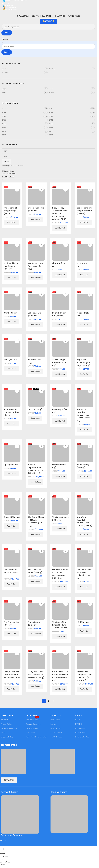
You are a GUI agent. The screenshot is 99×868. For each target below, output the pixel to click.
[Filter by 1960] (70, 131)
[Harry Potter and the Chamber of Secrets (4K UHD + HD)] (12, 660)
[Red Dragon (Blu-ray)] (61, 397)
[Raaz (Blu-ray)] (12, 347)
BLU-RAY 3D (55, 728)
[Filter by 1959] (23, 131)
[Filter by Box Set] (23, 73)
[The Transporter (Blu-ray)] (12, 610)
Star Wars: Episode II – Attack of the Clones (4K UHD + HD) (85, 415)
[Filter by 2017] (69, 116)
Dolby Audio (80, 728)
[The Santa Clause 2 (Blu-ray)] (61, 505)
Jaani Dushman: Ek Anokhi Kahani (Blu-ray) (11, 412)
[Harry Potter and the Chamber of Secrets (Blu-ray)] (36, 660)
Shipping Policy (7, 737)
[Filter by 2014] (22, 116)
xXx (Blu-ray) (83, 622)
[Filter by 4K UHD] (70, 69)
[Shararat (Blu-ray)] (61, 251)
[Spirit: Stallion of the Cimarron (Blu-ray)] (12, 251)
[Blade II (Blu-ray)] (12, 505)
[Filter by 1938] (23, 120)
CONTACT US (9, 780)
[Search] (49, 27)
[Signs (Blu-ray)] (12, 452)
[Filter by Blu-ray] (23, 69)
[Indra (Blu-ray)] (36, 397)
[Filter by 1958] (70, 128)
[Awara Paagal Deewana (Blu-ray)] (61, 347)
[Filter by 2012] (69, 112)
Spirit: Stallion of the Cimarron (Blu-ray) (11, 266)
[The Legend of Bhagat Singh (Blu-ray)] (12, 196)
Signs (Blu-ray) (11, 465)
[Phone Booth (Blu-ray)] (36, 610)
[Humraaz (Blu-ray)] (85, 251)
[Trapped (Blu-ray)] (85, 301)
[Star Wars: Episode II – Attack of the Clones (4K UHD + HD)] (85, 397)
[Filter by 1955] (70, 124)
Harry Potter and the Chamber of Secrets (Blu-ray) (36, 675)
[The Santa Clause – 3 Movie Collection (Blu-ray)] (36, 505)
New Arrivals (55, 720)
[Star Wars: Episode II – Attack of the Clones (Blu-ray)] (85, 505)
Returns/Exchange (33, 724)
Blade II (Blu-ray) (12, 517)
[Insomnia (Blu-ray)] (61, 452)
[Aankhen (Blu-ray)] (36, 347)
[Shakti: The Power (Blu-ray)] (36, 196)
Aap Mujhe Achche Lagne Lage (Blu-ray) (83, 363)
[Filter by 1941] (70, 120)
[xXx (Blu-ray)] (85, 610)
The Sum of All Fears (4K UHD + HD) (11, 573)
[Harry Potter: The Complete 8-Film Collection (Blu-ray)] (61, 660)
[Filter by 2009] (23, 109)
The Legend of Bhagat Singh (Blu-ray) (10, 211)
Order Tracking (32, 728)
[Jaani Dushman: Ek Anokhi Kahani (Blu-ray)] (12, 397)
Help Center (31, 733)
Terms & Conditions (9, 728)
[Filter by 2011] (22, 112)
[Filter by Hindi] (70, 89)
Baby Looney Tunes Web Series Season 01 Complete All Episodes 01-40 (60, 214)
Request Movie (32, 719)
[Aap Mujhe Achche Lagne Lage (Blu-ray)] (85, 347)
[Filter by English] (23, 89)
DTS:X (78, 720)
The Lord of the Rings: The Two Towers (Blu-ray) (60, 625)
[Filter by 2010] (69, 109)
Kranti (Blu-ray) (11, 313)
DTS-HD (79, 724)
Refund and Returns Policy (36, 737)
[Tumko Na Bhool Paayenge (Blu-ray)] (36, 251)
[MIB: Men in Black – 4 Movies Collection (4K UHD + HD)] (61, 557)
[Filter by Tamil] (23, 93)
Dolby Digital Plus (82, 737)
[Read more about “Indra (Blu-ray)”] (35, 418)
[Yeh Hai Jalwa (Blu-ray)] (36, 301)
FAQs (3, 733)
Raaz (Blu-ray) (11, 360)
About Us (5, 720)
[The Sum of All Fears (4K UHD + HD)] (12, 557)
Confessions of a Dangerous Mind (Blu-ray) (85, 211)
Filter (7, 161)
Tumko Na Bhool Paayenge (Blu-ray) (36, 266)
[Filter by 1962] (23, 135)
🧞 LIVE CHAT (8, 6)
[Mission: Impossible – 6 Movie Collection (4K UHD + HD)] (36, 452)
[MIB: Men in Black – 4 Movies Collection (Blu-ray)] (85, 557)
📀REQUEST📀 (49, 21)
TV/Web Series (57, 737)
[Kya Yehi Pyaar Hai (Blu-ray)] (61, 301)
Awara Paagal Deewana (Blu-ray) (59, 363)
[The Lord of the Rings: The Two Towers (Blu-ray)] (61, 610)
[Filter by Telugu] (70, 93)
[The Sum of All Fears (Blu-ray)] (36, 557)
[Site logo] (2, 12)
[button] (11, 222)
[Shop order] (49, 177)
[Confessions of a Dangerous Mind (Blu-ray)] (85, 196)
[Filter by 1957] (23, 128)
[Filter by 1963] (70, 135)
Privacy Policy (6, 724)
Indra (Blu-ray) (35, 409)
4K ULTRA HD (56, 733)
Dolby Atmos (80, 733)
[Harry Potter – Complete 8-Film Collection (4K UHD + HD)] (85, 660)
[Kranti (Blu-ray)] (12, 301)
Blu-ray (53, 724)
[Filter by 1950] (23, 124)
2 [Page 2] (49, 701)
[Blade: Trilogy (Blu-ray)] (85, 452)
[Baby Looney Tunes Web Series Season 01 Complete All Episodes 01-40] (61, 196)
